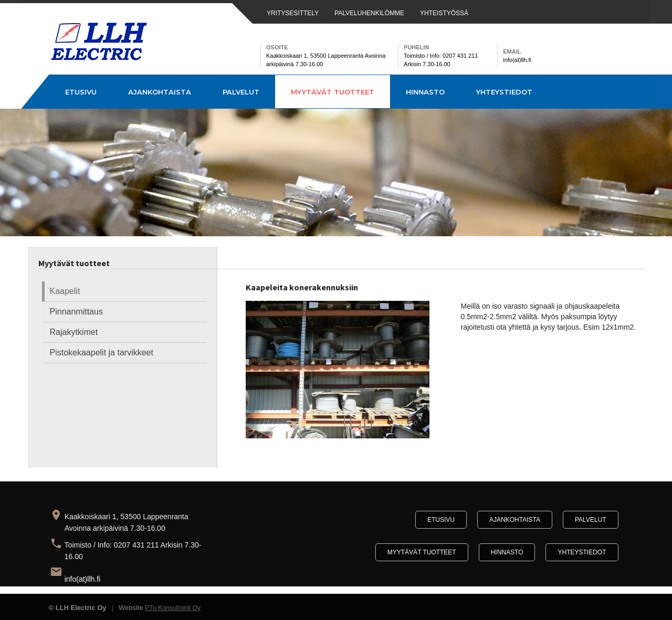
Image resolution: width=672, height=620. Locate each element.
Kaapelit (65, 291)
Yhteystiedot (504, 92)
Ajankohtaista (160, 92)
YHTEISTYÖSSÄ (444, 13)
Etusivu (81, 92)
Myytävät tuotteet (333, 92)
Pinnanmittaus (76, 312)
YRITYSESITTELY (293, 13)
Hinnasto (425, 92)
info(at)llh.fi (82, 579)
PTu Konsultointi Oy (173, 608)
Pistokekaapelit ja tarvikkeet (102, 353)
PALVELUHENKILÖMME (369, 13)
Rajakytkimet (74, 332)
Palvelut (241, 92)
